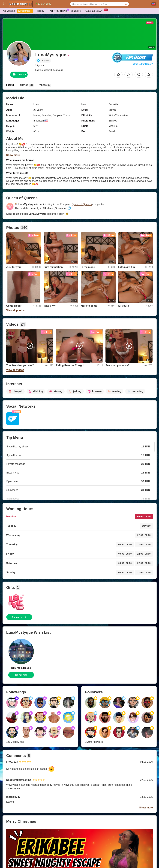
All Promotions (59, 11)
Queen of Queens (82, 204)
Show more (13, 155)
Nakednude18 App (95, 11)
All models (9, 11)
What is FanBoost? (143, 64)
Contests (76, 11)
